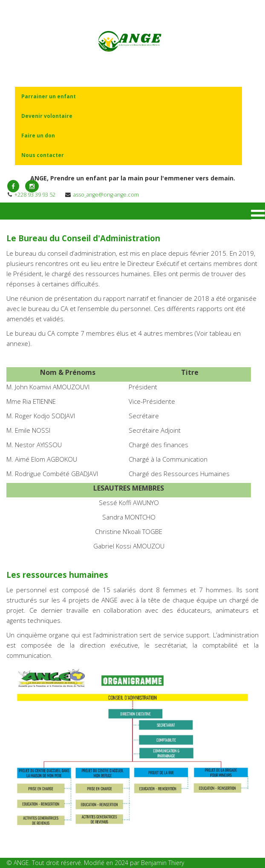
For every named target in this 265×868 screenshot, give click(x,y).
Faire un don (38, 136)
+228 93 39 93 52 (35, 195)
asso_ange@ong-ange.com (106, 195)
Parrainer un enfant (49, 96)
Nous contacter (43, 155)
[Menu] (258, 216)
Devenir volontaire (47, 116)
